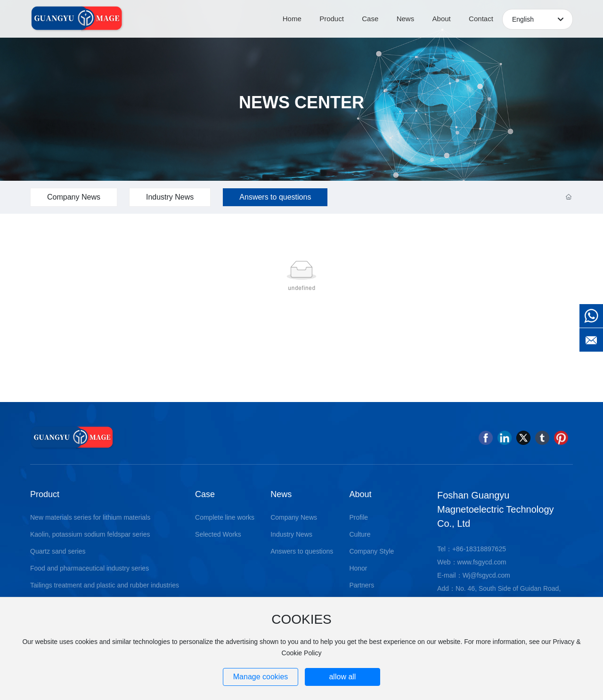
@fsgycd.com (490, 575)
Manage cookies (261, 677)
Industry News (170, 197)
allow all (342, 677)
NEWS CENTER (301, 102)
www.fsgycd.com (482, 562)
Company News (74, 197)
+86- (459, 549)
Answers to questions (275, 197)
